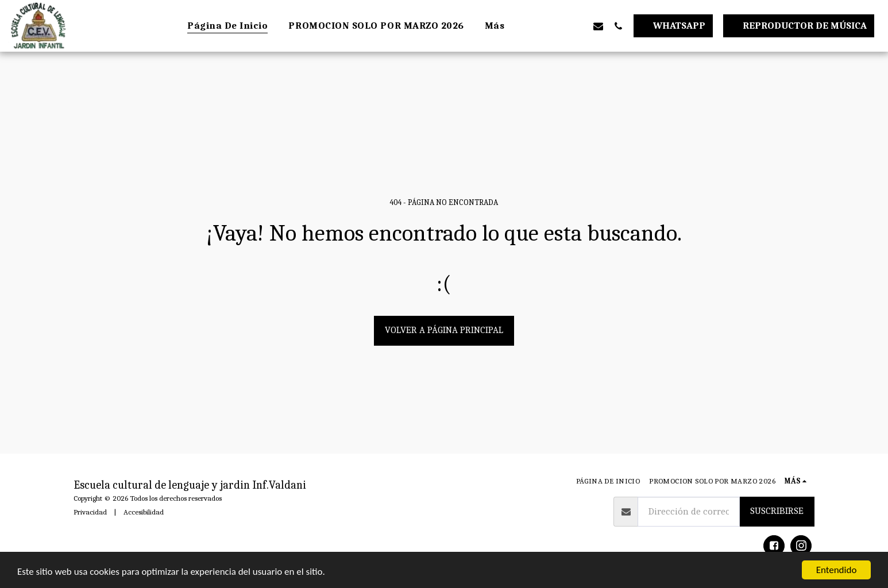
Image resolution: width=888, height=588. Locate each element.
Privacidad (90, 512)
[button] (538, 26)
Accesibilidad (144, 512)
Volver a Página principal (444, 330)
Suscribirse (777, 511)
